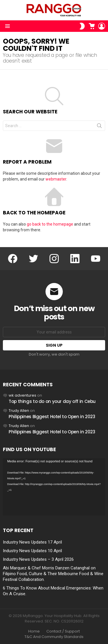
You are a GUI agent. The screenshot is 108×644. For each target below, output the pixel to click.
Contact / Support (63, 631)
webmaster (56, 179)
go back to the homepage (50, 224)
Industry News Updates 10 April (32, 551)
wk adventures (22, 395)
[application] (54, 487)
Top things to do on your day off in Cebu (52, 401)
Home (34, 631)
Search (99, 127)
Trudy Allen (19, 411)
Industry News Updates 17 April (32, 542)
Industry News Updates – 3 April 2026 (38, 559)
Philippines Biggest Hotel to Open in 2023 (52, 417)
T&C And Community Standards (54, 637)
